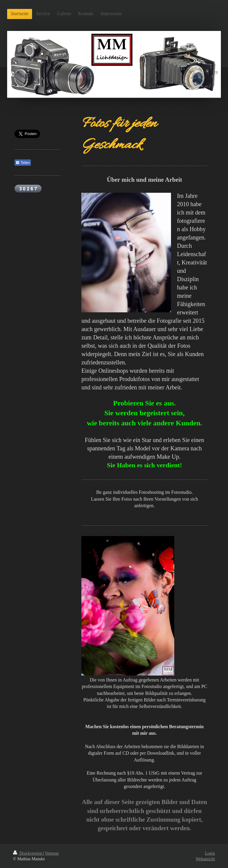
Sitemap (52, 853)
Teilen (23, 163)
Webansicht (205, 859)
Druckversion (28, 853)
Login (210, 853)
